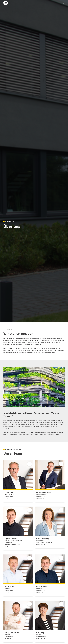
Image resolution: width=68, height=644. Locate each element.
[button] (63, 3)
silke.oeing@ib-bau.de (42, 637)
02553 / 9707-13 (9, 547)
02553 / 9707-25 (41, 639)
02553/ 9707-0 (8, 499)
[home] (6, 3)
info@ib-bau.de (9, 496)
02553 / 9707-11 (41, 545)
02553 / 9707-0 (8, 593)
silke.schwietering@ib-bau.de (44, 543)
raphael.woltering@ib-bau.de (12, 544)
